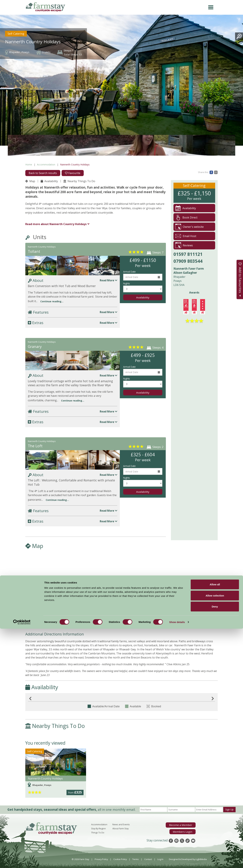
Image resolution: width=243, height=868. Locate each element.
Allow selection (215, 835)
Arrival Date (129, 272)
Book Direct (186, 217)
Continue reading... (52, 301)
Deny (215, 846)
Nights (127, 283)
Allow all (215, 824)
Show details (177, 861)
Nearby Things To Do (79, 181)
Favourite (73, 173)
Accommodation (46, 164)
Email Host (186, 236)
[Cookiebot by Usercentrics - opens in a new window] (22, 861)
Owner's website (189, 227)
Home (29, 164)
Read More (109, 280)
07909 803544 (188, 261)
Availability (49, 181)
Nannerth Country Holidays (56, 224)
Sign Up (229, 809)
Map (30, 181)
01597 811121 (188, 254)
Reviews (184, 245)
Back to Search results (43, 173)
